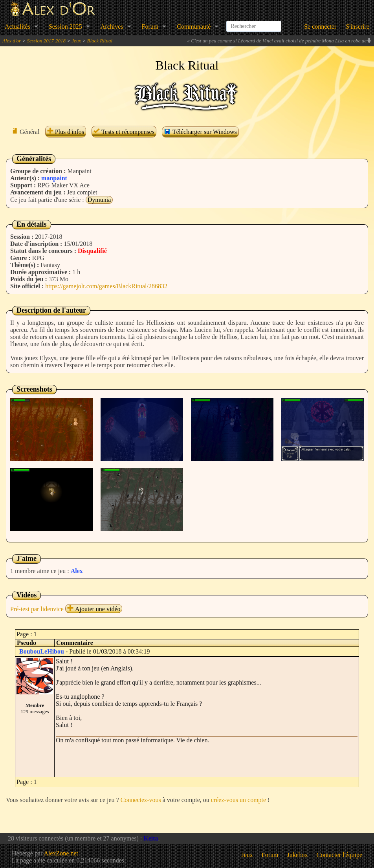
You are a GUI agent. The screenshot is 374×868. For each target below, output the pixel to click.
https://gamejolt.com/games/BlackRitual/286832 (106, 286)
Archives (112, 27)
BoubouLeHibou (42, 651)
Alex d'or (12, 41)
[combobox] (254, 23)
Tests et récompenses (124, 132)
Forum (150, 27)
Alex (77, 571)
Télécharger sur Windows (200, 132)
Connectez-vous (141, 800)
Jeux (76, 41)
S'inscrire (357, 27)
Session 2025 (65, 27)
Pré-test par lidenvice (37, 609)
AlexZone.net (61, 853)
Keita (151, 838)
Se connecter (320, 27)
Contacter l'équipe (339, 855)
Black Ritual (100, 41)
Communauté (194, 27)
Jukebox (298, 855)
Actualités (17, 27)
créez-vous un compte (238, 800)
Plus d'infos (66, 132)
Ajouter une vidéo (94, 609)
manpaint (54, 178)
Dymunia (99, 200)
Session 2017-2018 (46, 41)
